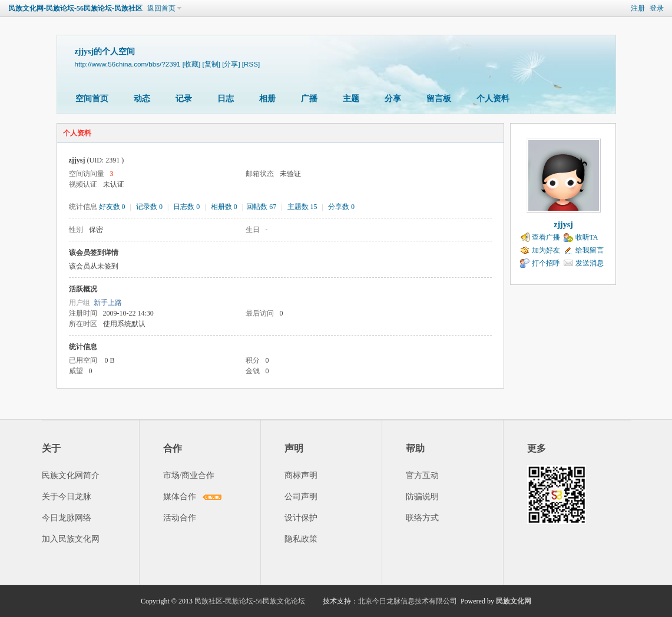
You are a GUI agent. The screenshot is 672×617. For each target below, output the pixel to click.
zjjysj (563, 225)
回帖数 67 (261, 207)
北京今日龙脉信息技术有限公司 (408, 601)
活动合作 (180, 518)
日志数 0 (186, 207)
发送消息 (590, 263)
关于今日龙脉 (67, 497)
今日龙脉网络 (67, 518)
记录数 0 (149, 207)
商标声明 (301, 475)
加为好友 (546, 250)
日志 (226, 99)
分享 (393, 99)
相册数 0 (224, 207)
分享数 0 (341, 207)
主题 (351, 99)
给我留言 (590, 250)
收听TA (587, 237)
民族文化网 (514, 601)
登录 (657, 8)
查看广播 (546, 237)
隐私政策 (301, 539)
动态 (142, 99)
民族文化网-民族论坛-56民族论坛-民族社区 (75, 8)
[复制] (211, 64)
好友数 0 (112, 207)
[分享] (231, 64)
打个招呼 (546, 263)
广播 (309, 99)
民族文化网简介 (71, 475)
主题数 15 (302, 207)
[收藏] (191, 64)
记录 (184, 99)
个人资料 (493, 99)
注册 (638, 8)
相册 (267, 99)
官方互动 (422, 475)
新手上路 (108, 303)
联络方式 (422, 518)
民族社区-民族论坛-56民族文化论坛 (250, 601)
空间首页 (92, 99)
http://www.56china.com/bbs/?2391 (128, 64)
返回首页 (161, 8)
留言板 (439, 99)
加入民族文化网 (71, 539)
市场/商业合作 (189, 475)
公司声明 (301, 497)
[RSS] (251, 64)
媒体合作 (180, 497)
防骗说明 (422, 497)
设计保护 (301, 518)
